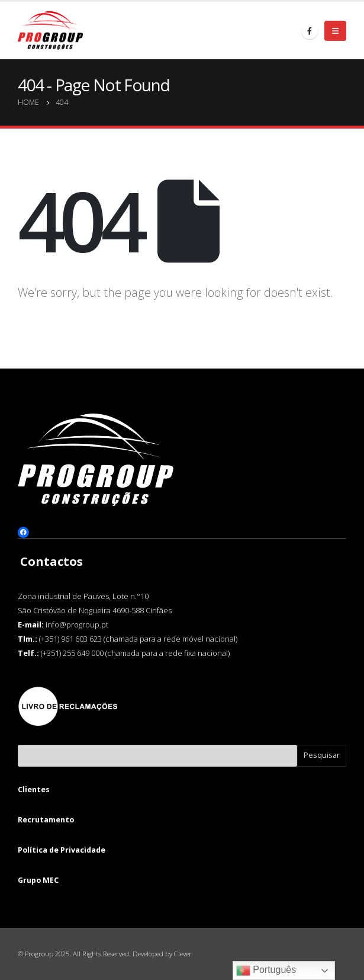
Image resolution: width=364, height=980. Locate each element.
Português (266, 971)
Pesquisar (322, 755)
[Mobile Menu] (335, 31)
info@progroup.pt (77, 624)
